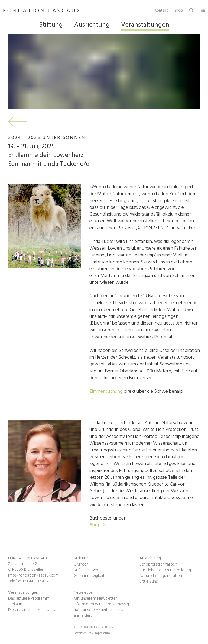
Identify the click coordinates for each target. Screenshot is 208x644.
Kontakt (161, 11)
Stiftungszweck (87, 570)
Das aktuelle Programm (29, 599)
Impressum (102, 633)
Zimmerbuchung (107, 392)
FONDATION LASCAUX (42, 11)
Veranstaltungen (145, 25)
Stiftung (51, 25)
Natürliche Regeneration (161, 576)
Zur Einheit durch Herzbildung (165, 570)
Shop (179, 11)
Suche (192, 11)
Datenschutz (83, 633)
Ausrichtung (92, 25)
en (203, 11)
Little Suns (149, 582)
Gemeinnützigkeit (89, 576)
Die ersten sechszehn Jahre (32, 610)
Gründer (81, 564)
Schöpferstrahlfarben (158, 564)
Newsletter (84, 593)
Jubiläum (16, 604)
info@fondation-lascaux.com (33, 576)
